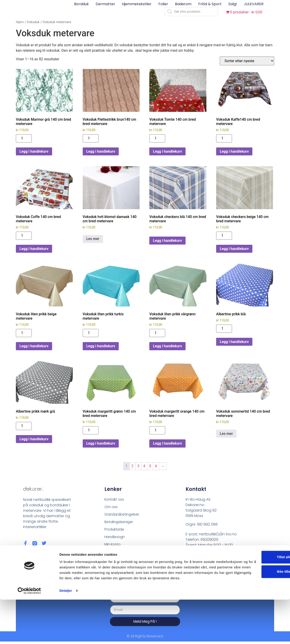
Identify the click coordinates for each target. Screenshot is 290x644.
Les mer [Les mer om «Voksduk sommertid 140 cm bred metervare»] (226, 434)
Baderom (183, 4)
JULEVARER (254, 4)
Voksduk (33, 22)
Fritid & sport (210, 4)
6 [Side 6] (156, 466)
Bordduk (81, 4)
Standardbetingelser (123, 515)
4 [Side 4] (144, 466)
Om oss (111, 507)
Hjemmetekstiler (137, 4)
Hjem (20, 22)
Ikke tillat (252, 611)
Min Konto (113, 546)
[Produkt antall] (24, 138)
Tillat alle (252, 596)
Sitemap (112, 561)
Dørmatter (105, 4)
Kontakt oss (115, 499)
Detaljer (66, 635)
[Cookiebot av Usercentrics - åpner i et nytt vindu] (29, 635)
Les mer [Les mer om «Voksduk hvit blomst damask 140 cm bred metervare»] (93, 239)
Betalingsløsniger (119, 523)
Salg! (233, 4)
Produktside (115, 530)
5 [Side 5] (150, 466)
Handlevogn (115, 538)
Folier (163, 4)
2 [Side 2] (132, 466)
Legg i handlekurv (34, 151)
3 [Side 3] (138, 466)
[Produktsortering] (247, 61)
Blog (108, 553)
